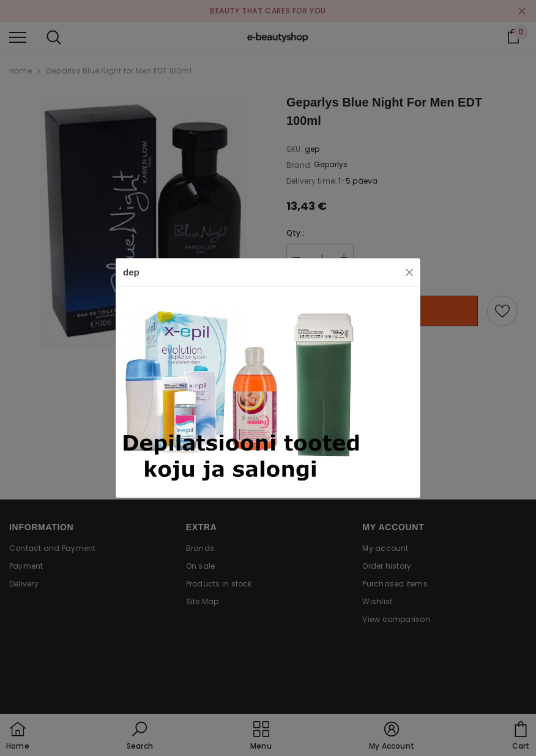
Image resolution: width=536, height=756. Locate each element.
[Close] (409, 272)
